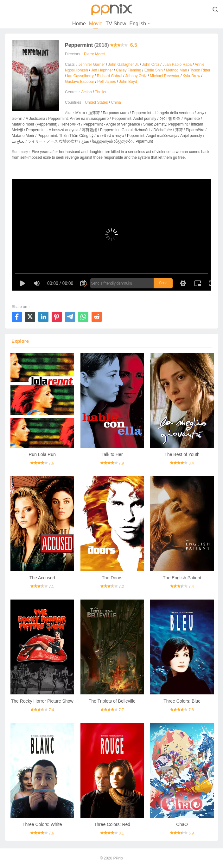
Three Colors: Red (112, 824)
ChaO (182, 824)
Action (86, 92)
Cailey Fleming (128, 70)
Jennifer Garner (92, 65)
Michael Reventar (165, 76)
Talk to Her (112, 454)
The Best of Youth (182, 454)
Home (79, 24)
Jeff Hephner (102, 70)
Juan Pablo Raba (177, 65)
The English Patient (182, 578)
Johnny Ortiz (136, 76)
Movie (96, 24)
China (116, 102)
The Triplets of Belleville (112, 701)
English (137, 24)
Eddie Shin (154, 70)
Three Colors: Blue (182, 701)
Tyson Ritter (200, 70)
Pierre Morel (94, 54)
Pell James (107, 82)
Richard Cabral (110, 76)
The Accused (42, 578)
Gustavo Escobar (80, 82)
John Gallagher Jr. (123, 65)
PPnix (118, 858)
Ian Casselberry (80, 76)
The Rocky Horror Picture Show (42, 701)
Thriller (101, 92)
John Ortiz (151, 65)
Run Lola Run (42, 454)
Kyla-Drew (191, 76)
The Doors (112, 578)
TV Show (116, 24)
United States (96, 102)
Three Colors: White (42, 824)
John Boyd (128, 82)
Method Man (177, 70)
